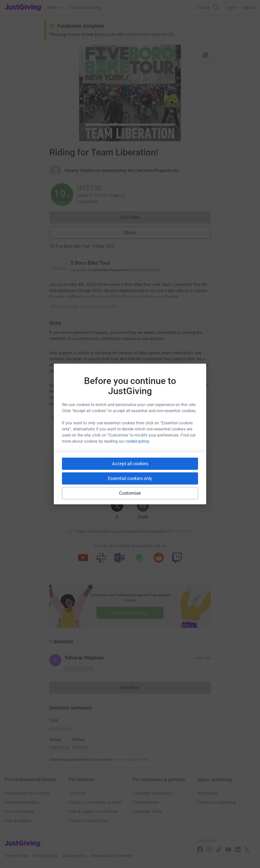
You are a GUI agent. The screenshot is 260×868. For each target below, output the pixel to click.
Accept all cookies (130, 464)
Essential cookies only (130, 478)
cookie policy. (138, 441)
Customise (130, 493)
